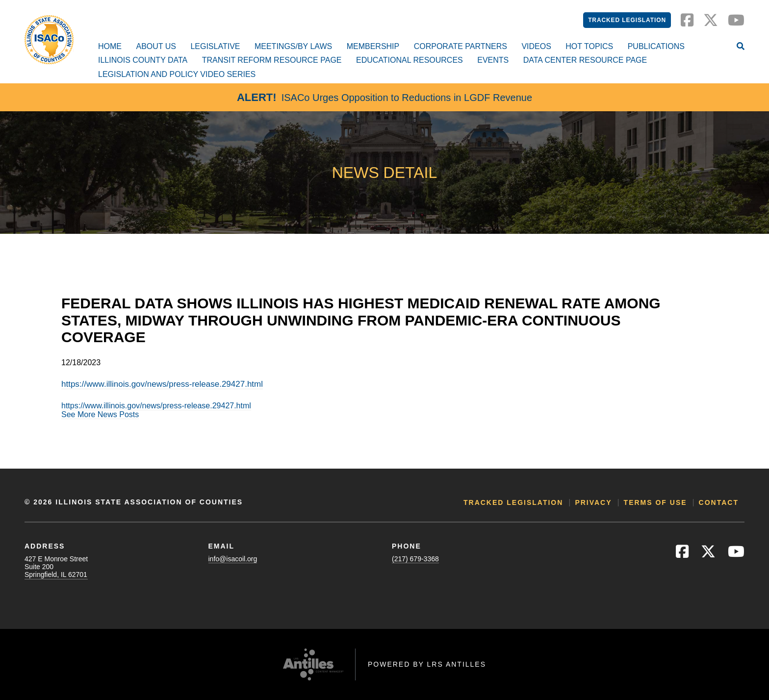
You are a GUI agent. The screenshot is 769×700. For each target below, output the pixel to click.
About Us (156, 46)
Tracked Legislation (627, 20)
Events (493, 60)
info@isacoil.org (233, 559)
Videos (536, 46)
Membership (373, 46)
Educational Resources (410, 60)
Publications (656, 46)
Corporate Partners (461, 46)
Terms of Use (655, 502)
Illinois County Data (143, 60)
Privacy (593, 502)
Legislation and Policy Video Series (177, 74)
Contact (719, 502)
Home (110, 46)
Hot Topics (589, 46)
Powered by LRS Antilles (427, 664)
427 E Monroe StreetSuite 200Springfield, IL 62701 (56, 567)
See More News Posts (100, 414)
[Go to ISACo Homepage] (49, 40)
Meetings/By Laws (293, 46)
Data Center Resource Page (585, 60)
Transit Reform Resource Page (272, 60)
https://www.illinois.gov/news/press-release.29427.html (162, 384)
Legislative (215, 46)
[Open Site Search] (741, 47)
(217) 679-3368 (415, 559)
